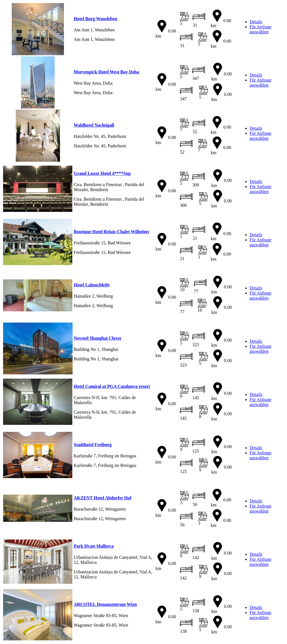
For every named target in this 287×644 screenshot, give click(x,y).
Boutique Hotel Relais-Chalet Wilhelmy (112, 232)
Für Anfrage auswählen (261, 29)
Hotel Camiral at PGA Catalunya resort (112, 386)
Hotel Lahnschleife (92, 285)
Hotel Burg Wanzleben (95, 19)
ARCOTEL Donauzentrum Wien (105, 604)
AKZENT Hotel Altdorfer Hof (103, 498)
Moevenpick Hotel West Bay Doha (106, 72)
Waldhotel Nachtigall (94, 125)
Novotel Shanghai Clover (98, 338)
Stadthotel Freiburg (93, 445)
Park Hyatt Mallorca (94, 546)
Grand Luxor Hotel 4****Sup (102, 173)
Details (256, 22)
